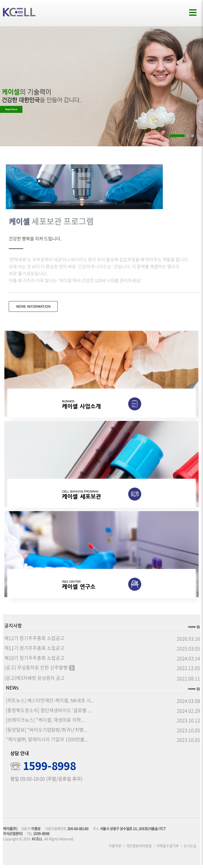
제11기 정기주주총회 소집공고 (34, 648)
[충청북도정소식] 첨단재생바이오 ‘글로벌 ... (48, 710)
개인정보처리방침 (139, 846)
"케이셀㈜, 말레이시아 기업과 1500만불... (47, 739)
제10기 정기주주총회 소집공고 (34, 658)
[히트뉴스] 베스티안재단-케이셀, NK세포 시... (50, 700)
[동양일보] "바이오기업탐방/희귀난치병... (46, 730)
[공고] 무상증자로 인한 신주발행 (39, 668)
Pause (200, 135)
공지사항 (13, 626)
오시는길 (190, 846)
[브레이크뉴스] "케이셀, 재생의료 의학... (45, 720)
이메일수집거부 (168, 846)
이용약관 (115, 846)
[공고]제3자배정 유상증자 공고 (35, 678)
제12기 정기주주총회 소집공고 (34, 638)
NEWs (12, 688)
